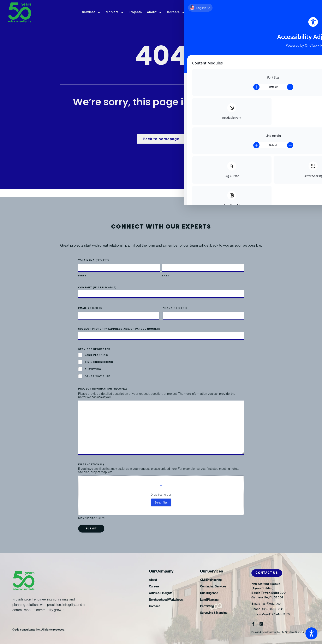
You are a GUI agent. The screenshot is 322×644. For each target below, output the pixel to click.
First (82, 270)
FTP (291, 13)
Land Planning (96, 350)
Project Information (103, 383)
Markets (115, 12)
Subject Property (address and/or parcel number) (119, 324)
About (154, 12)
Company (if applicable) (97, 282)
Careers (176, 12)
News (197, 12)
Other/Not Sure (98, 371)
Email (90, 303)
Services (91, 12)
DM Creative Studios (296, 632)
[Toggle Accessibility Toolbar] (311, 633)
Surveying (93, 364)
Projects (135, 12)
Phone (175, 303)
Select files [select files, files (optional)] (161, 502)
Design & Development (265, 632)
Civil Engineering (99, 357)
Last (166, 270)
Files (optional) (91, 464)
